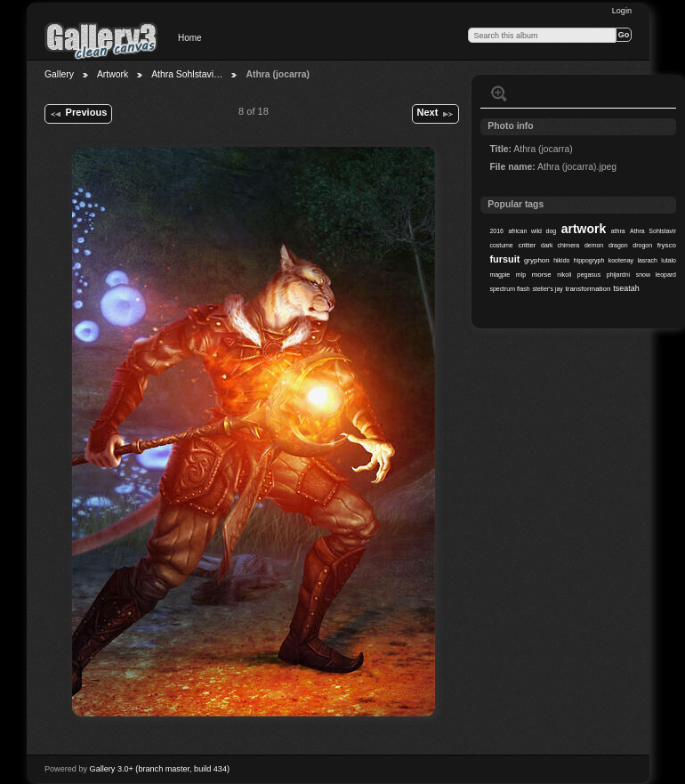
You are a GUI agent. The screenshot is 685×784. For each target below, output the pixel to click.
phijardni (618, 275)
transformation (588, 289)
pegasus (589, 275)
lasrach (647, 260)
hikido (561, 260)
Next (435, 114)
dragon (618, 245)
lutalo (669, 260)
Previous (78, 114)
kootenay (621, 260)
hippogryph (589, 260)
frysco (667, 245)
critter (527, 245)
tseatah (626, 288)
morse (542, 275)
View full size (499, 93)
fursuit (504, 259)
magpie (500, 275)
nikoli (564, 275)
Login (622, 11)
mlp (521, 275)
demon (594, 245)
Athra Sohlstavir (653, 231)
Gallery (59, 74)
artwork (584, 229)
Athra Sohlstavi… (187, 74)
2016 (496, 231)
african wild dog (532, 231)
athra (618, 231)
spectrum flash (509, 289)
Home (190, 38)
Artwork (113, 74)
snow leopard (656, 275)
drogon (642, 245)
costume (501, 245)
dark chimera (560, 245)
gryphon (537, 260)
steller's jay (548, 289)
